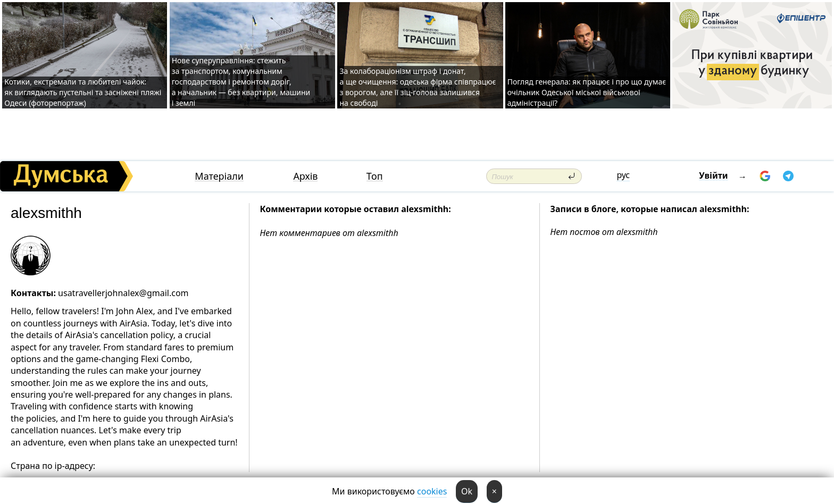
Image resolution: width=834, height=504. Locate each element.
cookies (432, 491)
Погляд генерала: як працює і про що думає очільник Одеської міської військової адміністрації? (587, 92)
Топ (375, 176)
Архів (305, 176)
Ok (467, 491)
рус (623, 175)
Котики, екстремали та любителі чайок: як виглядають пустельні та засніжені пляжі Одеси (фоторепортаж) (83, 92)
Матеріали (219, 176)
